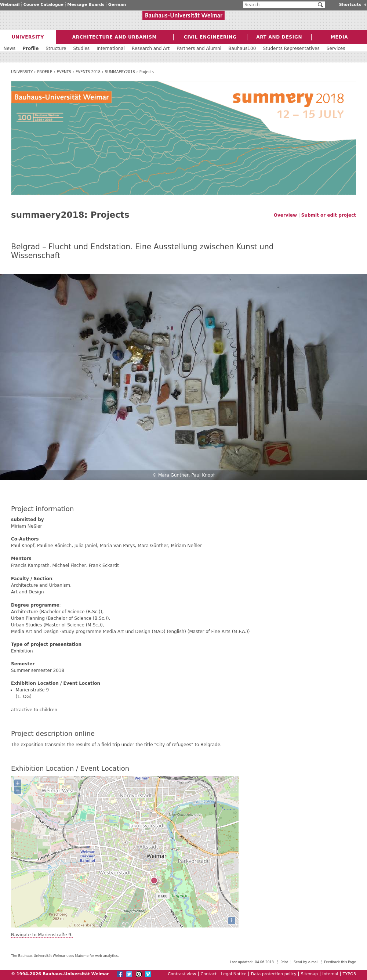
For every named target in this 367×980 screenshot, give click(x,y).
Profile (45, 72)
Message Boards (86, 5)
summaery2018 (120, 72)
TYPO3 (349, 974)
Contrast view (182, 974)
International (111, 48)
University (22, 72)
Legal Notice (234, 974)
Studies (82, 48)
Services (336, 48)
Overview (285, 215)
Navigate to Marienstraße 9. (42, 935)
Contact (209, 974)
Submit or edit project (329, 215)
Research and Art (151, 48)
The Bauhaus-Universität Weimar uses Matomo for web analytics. (65, 956)
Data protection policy (274, 974)
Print (284, 962)
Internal (330, 974)
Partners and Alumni (199, 48)
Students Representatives (291, 48)
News (10, 48)
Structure (56, 48)
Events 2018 (88, 72)
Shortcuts (350, 5)
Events (64, 72)
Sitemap (309, 974)
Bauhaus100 (242, 48)
